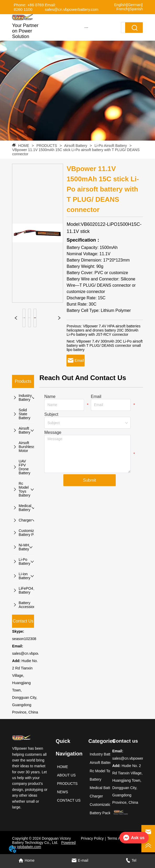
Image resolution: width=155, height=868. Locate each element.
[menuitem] (86, 27)
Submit (90, 480)
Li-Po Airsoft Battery (111, 146)
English (120, 5)
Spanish (136, 9)
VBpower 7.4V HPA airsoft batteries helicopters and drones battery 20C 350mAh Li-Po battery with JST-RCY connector (103, 330)
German (134, 5)
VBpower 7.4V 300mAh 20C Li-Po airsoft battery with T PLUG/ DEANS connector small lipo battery (104, 345)
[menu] (86, 27)
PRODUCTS (47, 146)
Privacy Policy (92, 838)
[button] (86, 27)
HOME (24, 146)
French (122, 9)
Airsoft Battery (76, 146)
